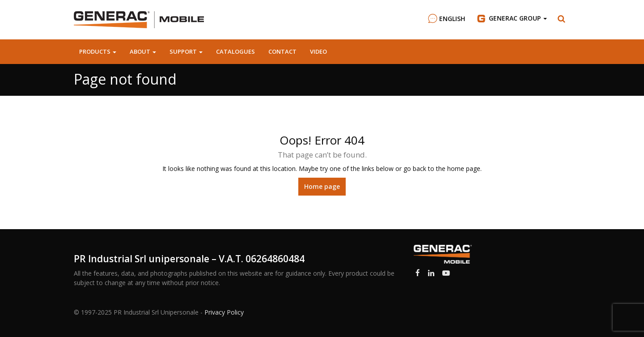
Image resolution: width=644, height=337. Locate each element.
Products (98, 51)
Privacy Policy (224, 312)
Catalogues (235, 51)
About (143, 51)
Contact (282, 51)
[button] (562, 19)
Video (318, 51)
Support (186, 51)
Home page (322, 186)
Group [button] (511, 18)
